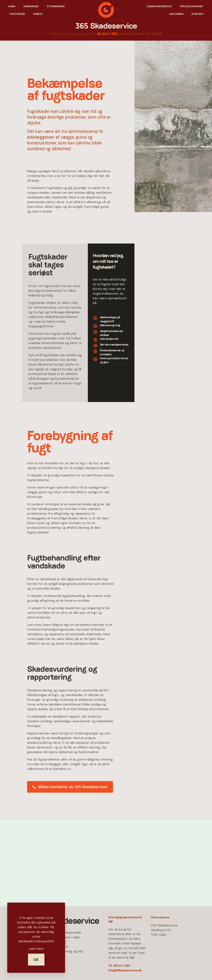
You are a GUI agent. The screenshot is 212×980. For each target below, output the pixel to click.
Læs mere (36, 949)
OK (36, 960)
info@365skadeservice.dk (125, 970)
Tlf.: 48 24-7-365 (119, 966)
